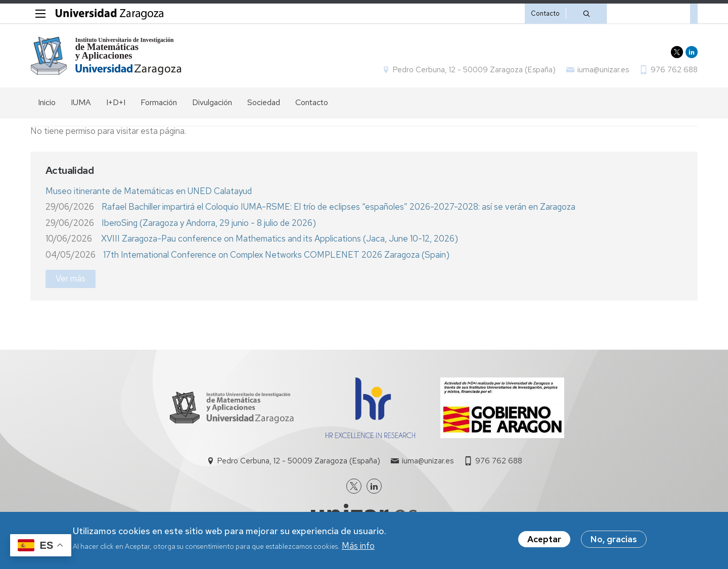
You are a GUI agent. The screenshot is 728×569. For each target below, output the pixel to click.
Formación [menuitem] (159, 102)
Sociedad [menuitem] (264, 102)
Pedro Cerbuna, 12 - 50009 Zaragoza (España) (474, 70)
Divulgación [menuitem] (212, 102)
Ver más (71, 278)
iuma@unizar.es (603, 70)
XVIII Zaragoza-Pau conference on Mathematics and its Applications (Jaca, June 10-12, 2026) (280, 239)
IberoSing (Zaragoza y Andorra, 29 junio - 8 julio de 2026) (209, 223)
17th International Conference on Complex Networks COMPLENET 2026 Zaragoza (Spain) (276, 255)
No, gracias (614, 539)
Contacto (545, 13)
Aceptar (544, 539)
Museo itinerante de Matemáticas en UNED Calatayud (149, 191)
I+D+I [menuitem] (116, 102)
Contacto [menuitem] (312, 102)
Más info (358, 546)
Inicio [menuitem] (47, 102)
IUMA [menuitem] (81, 102)
